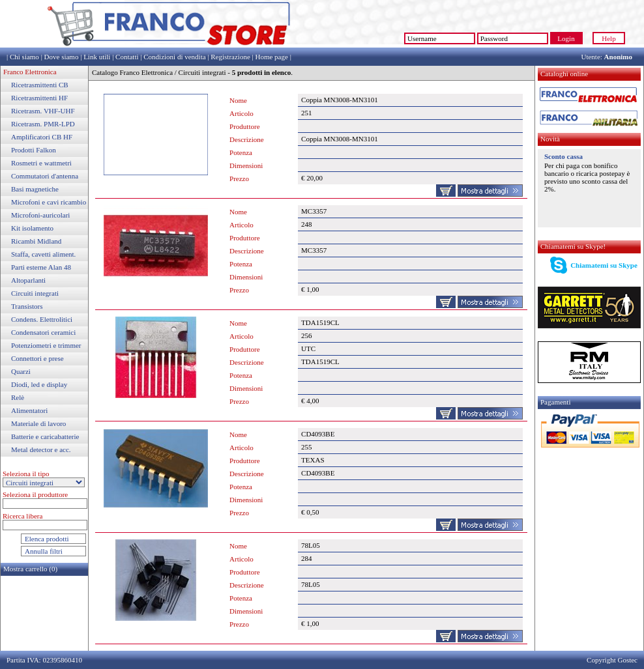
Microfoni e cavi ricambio (49, 202)
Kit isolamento (32, 228)
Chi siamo (24, 57)
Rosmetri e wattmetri (41, 163)
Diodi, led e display (39, 384)
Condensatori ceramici (43, 332)
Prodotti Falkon (34, 150)
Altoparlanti (28, 280)
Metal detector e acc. (41, 449)
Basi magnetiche (35, 189)
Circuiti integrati (35, 293)
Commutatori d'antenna (45, 176)
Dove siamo (62, 57)
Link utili (97, 57)
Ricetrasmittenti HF (39, 98)
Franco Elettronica (30, 72)
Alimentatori (29, 410)
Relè (18, 397)
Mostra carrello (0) (30, 569)
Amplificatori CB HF (42, 137)
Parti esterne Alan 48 (41, 267)
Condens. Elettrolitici (42, 319)
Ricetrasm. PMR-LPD (43, 124)
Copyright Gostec (612, 660)
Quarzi (21, 371)
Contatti (127, 57)
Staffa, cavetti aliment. (43, 254)
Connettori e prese (37, 358)
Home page (271, 57)
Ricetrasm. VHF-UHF (43, 111)
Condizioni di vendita (174, 57)
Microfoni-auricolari (40, 215)
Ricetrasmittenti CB (40, 85)
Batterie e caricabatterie (45, 436)
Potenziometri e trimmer (46, 345)
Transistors (27, 306)
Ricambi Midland (36, 241)
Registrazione (230, 57)
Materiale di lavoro (38, 423)
